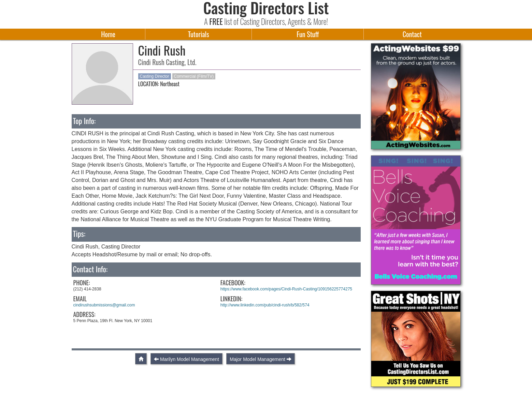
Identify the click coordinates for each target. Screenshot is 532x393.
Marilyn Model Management (190, 359)
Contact (412, 34)
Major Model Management (257, 359)
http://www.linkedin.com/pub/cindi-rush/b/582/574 (265, 305)
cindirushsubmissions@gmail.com (104, 305)
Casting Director (155, 76)
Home (108, 34)
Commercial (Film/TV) (194, 76)
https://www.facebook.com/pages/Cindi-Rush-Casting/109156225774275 (286, 289)
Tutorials (199, 34)
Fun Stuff (308, 34)
